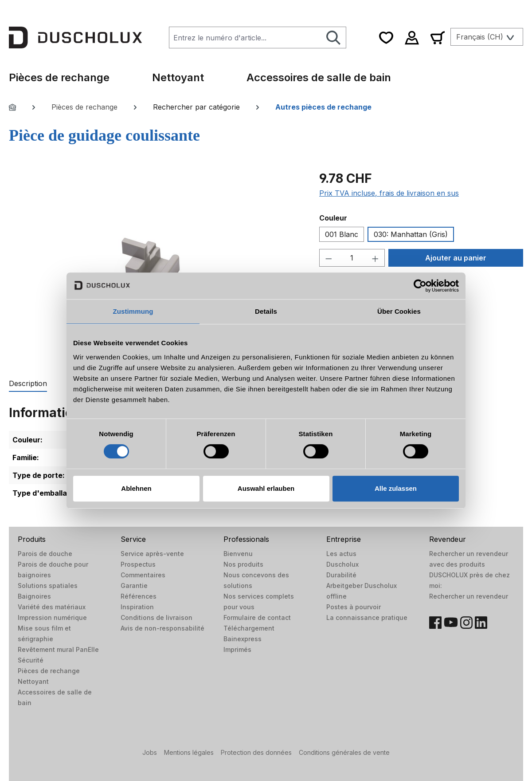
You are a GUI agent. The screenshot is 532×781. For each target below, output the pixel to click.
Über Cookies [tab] (399, 311)
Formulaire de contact (257, 617)
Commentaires (143, 575)
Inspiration (137, 607)
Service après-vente (152, 554)
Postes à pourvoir (354, 607)
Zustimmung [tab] (133, 311)
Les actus (341, 554)
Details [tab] (266, 311)
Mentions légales (189, 752)
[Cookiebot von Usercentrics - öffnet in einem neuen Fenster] (420, 286)
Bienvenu (238, 554)
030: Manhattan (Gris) (411, 234)
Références (139, 596)
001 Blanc (342, 234)
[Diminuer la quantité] (329, 258)
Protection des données (256, 752)
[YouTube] (451, 623)
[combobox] (245, 37)
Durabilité (341, 575)
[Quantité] (352, 258)
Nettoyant (33, 681)
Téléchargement (249, 628)
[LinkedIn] (481, 623)
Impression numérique (52, 617)
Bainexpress (243, 639)
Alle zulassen (396, 488)
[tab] (28, 384)
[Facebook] (435, 623)
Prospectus (138, 564)
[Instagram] (466, 623)
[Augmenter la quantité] (376, 258)
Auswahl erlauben (266, 488)
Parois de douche (45, 554)
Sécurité (31, 660)
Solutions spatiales (48, 586)
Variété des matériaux (52, 607)
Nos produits (243, 564)
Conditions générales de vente (344, 752)
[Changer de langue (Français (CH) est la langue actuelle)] (487, 37)
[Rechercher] (334, 37)
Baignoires (34, 596)
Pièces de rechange (49, 671)
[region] (155, 264)
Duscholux (342, 564)
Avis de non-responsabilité (162, 628)
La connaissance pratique (367, 617)
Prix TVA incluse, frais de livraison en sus (389, 193)
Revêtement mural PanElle (58, 649)
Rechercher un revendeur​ (469, 596)
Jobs (150, 752)
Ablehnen (136, 488)
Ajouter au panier (456, 258)
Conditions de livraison (156, 617)
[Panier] (438, 37)
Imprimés (237, 649)
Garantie (134, 586)
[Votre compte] (412, 37)
